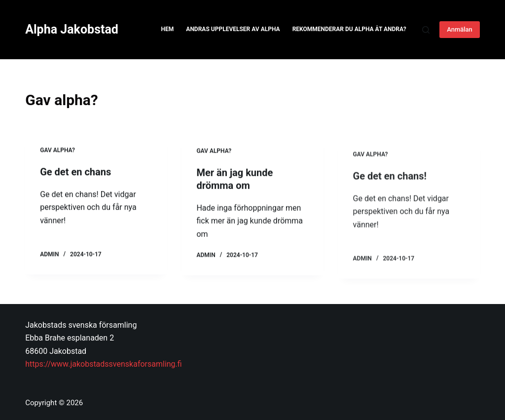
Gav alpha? (57, 151)
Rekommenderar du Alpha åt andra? (349, 29)
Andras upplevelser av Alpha (233, 29)
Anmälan (460, 29)
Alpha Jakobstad (72, 29)
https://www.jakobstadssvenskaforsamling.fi (103, 364)
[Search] (426, 30)
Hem (168, 29)
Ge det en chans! (390, 200)
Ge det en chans (75, 173)
